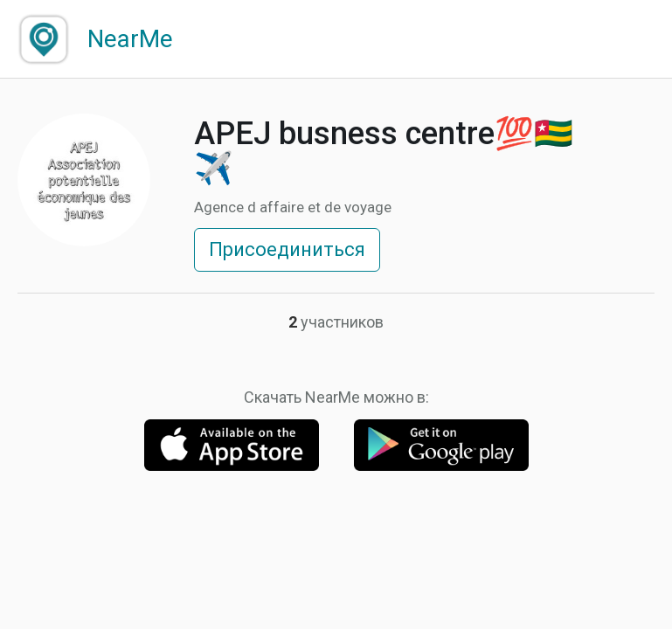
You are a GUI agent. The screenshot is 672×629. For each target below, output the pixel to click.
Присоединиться (287, 249)
